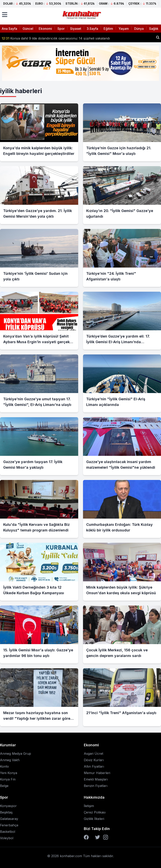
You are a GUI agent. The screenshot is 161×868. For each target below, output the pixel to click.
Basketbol (8, 832)
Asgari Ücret (93, 754)
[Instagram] (106, 837)
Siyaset (76, 29)
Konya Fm (8, 779)
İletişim (89, 806)
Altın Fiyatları (94, 766)
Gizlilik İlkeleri (94, 819)
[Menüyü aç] (5, 15)
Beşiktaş (6, 812)
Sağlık (154, 29)
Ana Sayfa (9, 29)
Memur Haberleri (97, 773)
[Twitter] (98, 837)
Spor (61, 29)
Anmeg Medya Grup (16, 754)
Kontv (4, 766)
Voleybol (7, 838)
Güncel (28, 29)
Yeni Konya (9, 773)
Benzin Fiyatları (96, 786)
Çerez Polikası (95, 812)
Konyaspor (8, 806)
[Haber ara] (158, 37)
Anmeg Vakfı (10, 760)
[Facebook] (86, 837)
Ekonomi (45, 29)
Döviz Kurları (94, 760)
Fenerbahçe (9, 825)
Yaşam (124, 29)
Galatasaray (9, 819)
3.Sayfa (92, 29)
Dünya (139, 29)
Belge (4, 786)
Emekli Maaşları (96, 779)
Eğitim (108, 29)
